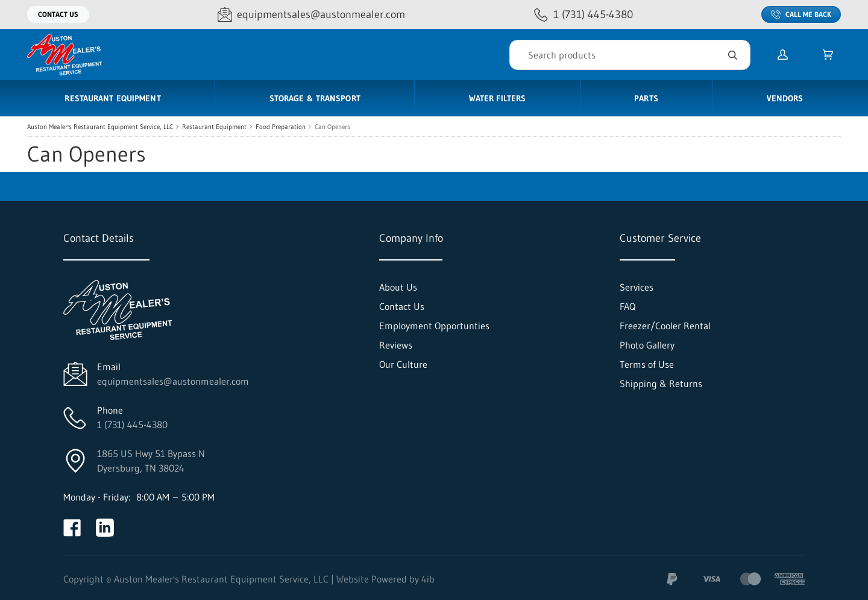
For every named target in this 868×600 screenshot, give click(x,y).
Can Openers (332, 127)
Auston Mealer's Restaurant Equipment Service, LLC (100, 127)
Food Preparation (281, 127)
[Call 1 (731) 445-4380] (583, 15)
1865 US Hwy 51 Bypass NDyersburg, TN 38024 (151, 461)
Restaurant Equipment (214, 127)
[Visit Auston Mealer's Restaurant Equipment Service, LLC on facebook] (72, 528)
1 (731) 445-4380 (132, 425)
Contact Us (58, 14)
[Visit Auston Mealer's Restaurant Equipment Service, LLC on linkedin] (105, 528)
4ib (428, 579)
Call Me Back (801, 14)
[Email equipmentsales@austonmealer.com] (311, 15)
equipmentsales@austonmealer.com (173, 381)
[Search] (630, 55)
